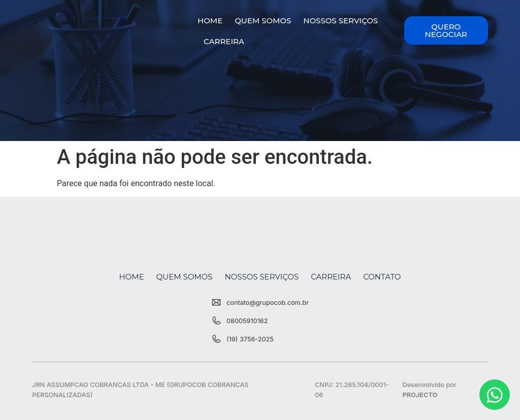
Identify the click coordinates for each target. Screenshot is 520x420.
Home (210, 21)
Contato (382, 277)
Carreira (224, 41)
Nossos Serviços (340, 21)
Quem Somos (263, 21)
